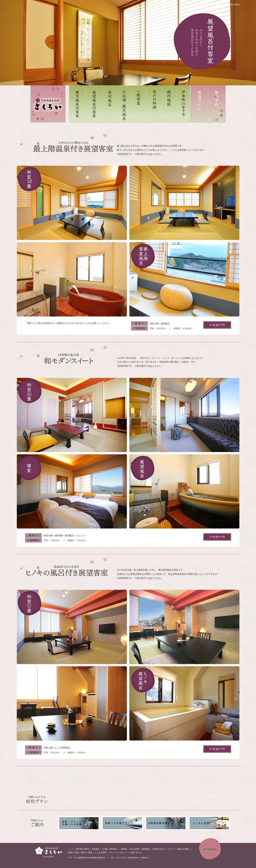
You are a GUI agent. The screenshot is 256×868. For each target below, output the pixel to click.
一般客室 (123, 849)
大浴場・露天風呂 (110, 849)
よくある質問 (101, 853)
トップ (71, 849)
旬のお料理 (135, 849)
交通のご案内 (73, 853)
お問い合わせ (136, 853)
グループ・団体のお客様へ (179, 849)
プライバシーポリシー (118, 853)
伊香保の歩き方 (159, 849)
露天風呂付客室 (83, 849)
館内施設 (146, 849)
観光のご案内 (87, 853)
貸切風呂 (96, 849)
